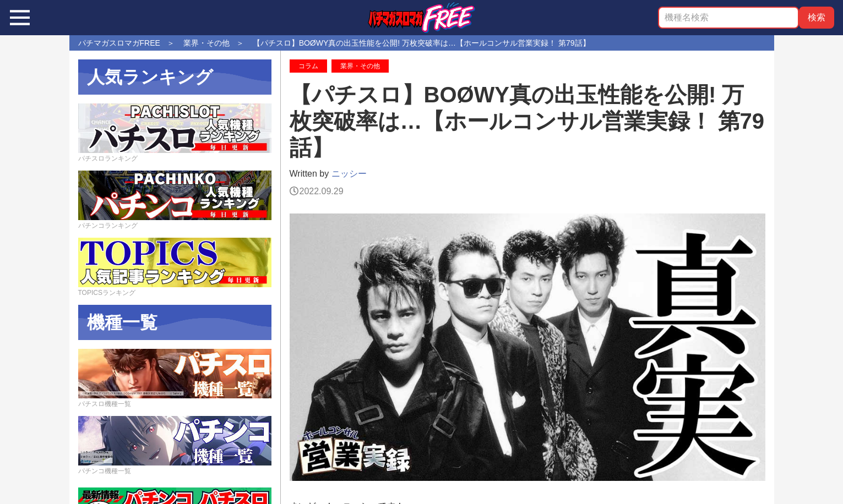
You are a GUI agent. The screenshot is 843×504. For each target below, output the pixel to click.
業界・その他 (360, 66)
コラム (308, 66)
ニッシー (349, 174)
